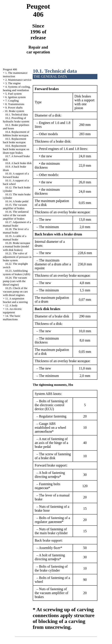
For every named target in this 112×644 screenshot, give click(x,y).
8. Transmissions (15, 104)
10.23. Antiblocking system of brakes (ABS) (16, 272)
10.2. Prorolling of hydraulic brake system (16, 120)
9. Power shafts (14, 108)
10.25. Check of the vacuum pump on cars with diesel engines (15, 292)
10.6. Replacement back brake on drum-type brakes (16, 149)
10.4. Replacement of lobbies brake (16, 134)
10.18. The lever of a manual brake (16, 231)
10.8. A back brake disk (18, 163)
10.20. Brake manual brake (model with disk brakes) (16, 246)
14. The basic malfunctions (12, 318)
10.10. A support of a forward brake (16, 175)
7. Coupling (12, 101)
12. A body (11, 305)
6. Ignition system (15, 97)
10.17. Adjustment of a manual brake (17, 224)
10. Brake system (14, 111)
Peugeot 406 (10, 69)
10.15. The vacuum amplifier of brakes (15, 206)
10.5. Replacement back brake (14, 140)
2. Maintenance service (18, 80)
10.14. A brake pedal (17, 201)
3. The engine (13, 83)
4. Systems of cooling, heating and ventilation (17, 88)
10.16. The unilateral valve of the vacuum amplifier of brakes (16, 215)
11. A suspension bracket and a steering (15, 300)
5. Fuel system (13, 94)
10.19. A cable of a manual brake (14, 238)
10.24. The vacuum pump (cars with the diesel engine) (15, 281)
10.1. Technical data (16, 114)
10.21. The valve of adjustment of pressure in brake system (17, 257)
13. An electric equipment (12, 311)
